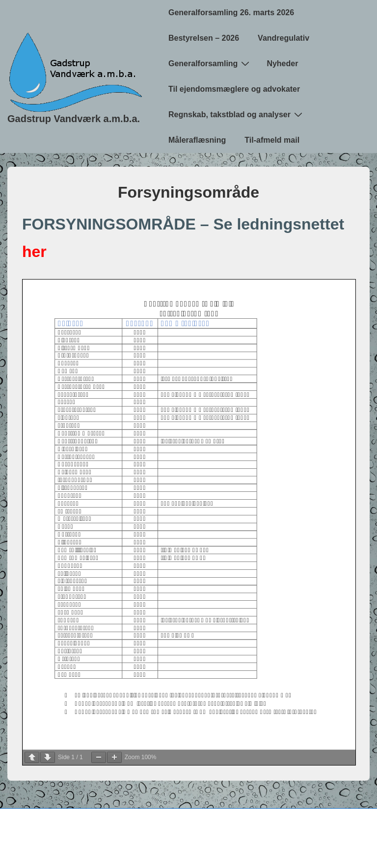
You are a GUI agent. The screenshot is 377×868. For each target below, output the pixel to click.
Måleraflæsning (197, 140)
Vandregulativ (283, 38)
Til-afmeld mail (272, 140)
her (34, 252)
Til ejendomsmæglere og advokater (234, 89)
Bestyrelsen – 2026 (204, 38)
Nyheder (282, 64)
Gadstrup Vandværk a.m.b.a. (74, 119)
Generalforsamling (210, 63)
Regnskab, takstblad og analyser (237, 114)
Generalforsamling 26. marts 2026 (231, 13)
